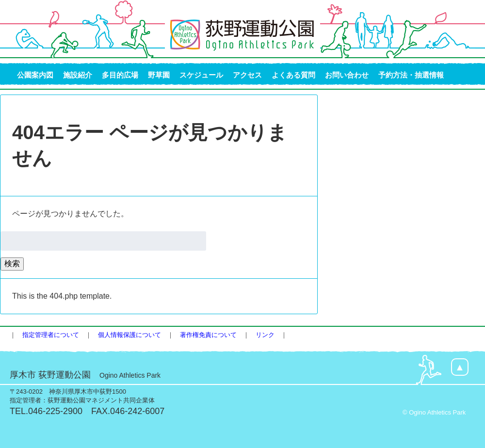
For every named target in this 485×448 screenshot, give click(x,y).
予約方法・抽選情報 (411, 75)
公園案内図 (35, 75)
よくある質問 (293, 75)
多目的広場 (120, 75)
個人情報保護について (129, 335)
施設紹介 (78, 75)
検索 (12, 264)
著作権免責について (208, 335)
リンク (265, 335)
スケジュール (201, 75)
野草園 (159, 75)
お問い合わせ (347, 75)
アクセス (247, 75)
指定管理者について (51, 335)
